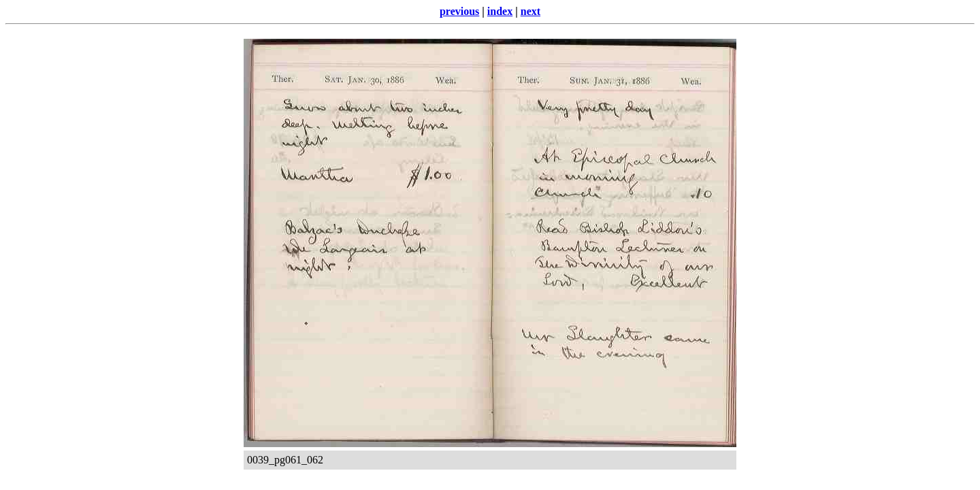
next (530, 11)
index (500, 11)
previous (459, 11)
